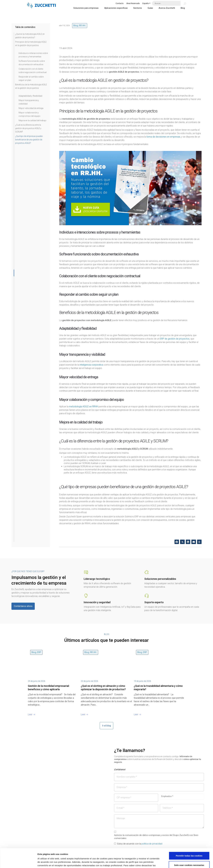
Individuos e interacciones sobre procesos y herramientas (33, 55)
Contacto (120, 3)
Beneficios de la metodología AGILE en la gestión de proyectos (31, 86)
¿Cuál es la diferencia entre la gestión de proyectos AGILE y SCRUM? (28, 128)
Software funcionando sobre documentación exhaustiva (32, 63)
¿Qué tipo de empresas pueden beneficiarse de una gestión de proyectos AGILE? (29, 140)
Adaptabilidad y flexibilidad (30, 96)
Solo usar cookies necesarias (189, 847)
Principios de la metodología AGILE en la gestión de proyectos (31, 44)
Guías (150, 8)
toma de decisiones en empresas (163, 137)
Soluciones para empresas (86, 8)
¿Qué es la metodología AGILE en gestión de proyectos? (30, 36)
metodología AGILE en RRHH (83, 406)
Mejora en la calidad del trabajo (32, 120)
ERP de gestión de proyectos (175, 339)
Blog (183, 8)
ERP (39, 652)
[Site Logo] (41, 6)
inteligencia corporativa (91, 365)
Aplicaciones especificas (116, 8)
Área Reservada (133, 3)
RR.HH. (82, 26)
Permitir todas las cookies (189, 838)
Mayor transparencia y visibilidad (29, 102)
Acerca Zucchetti (167, 8)
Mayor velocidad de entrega (31, 108)
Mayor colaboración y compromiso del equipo (29, 114)
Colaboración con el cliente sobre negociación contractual (33, 71)
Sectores (138, 8)
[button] (177, 542)
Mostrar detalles (154, 862)
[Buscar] (183, 3)
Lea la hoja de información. (61, 851)
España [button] (146, 3)
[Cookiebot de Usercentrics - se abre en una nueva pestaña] (19, 862)
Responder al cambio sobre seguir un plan (31, 78)
